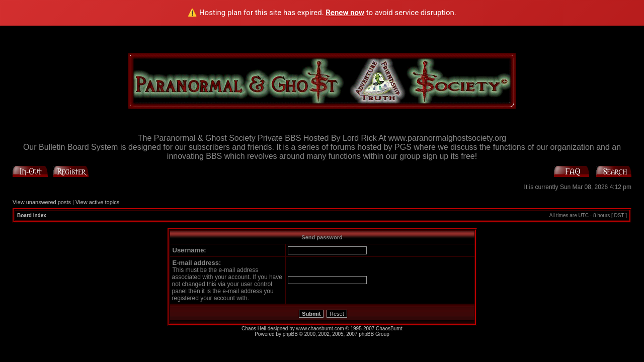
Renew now (345, 13)
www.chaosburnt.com (320, 329)
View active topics (97, 202)
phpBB (290, 334)
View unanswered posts (42, 202)
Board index (32, 215)
